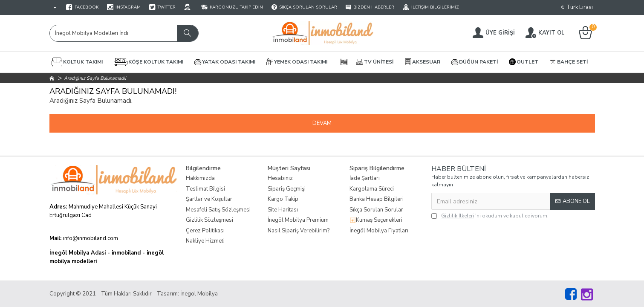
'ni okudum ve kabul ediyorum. (490, 216)
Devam (322, 123)
